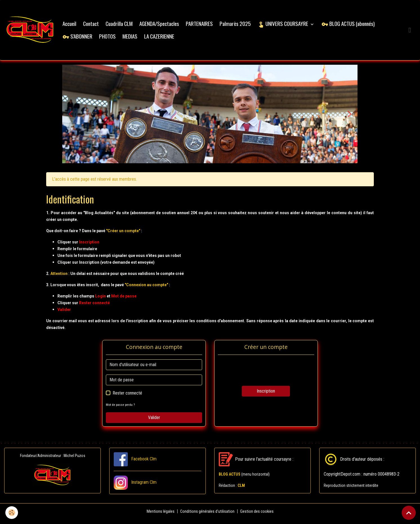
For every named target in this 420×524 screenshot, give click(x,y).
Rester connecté (127, 398)
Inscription (266, 396)
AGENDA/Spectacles (164, 26)
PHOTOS (112, 38)
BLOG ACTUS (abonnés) (353, 26)
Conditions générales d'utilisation (207, 516)
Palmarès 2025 (240, 26)
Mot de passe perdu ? (122, 409)
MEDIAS (135, 38)
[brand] (33, 33)
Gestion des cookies (259, 516)
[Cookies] (12, 512)
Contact (96, 26)
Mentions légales (158, 516)
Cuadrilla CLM (124, 26)
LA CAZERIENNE (164, 38)
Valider (154, 422)
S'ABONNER (82, 38)
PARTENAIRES (204, 26)
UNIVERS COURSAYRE (288, 26)
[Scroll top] (409, 513)
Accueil (74, 26)
